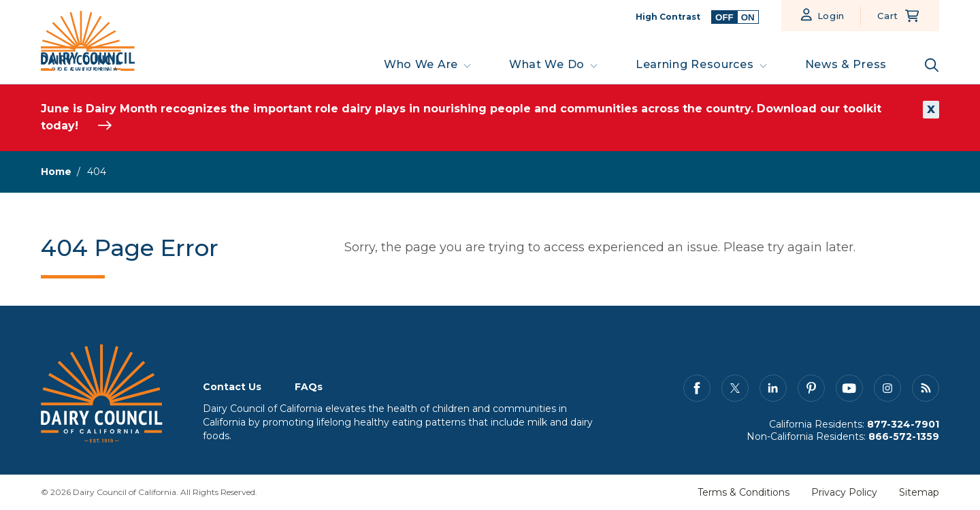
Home (56, 172)
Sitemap (919, 492)
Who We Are (421, 64)
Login (831, 16)
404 (97, 172)
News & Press (846, 64)
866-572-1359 (904, 436)
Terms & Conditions (744, 492)
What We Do (547, 64)
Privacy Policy (844, 492)
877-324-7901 (903, 424)
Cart (888, 16)
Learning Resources (695, 64)
